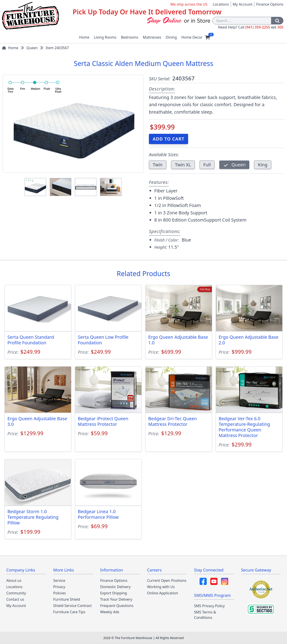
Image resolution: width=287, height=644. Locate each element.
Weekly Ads (110, 612)
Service (59, 580)
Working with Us (161, 587)
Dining (171, 37)
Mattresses (152, 37)
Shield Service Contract (72, 606)
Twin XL (183, 165)
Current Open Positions (167, 580)
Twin (158, 165)
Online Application (163, 593)
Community (16, 593)
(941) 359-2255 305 (264, 27)
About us (14, 580)
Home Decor (192, 37)
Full (207, 165)
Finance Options (270, 4)
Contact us (15, 599)
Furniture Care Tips (69, 612)
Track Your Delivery (116, 599)
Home (84, 37)
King (263, 165)
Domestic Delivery (115, 587)
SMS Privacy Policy (209, 606)
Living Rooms (105, 37)
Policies (59, 593)
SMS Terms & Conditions (205, 615)
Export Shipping (114, 593)
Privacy (59, 587)
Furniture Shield (67, 599)
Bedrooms (130, 37)
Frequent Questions (117, 606)
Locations (221, 4)
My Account (243, 4)
